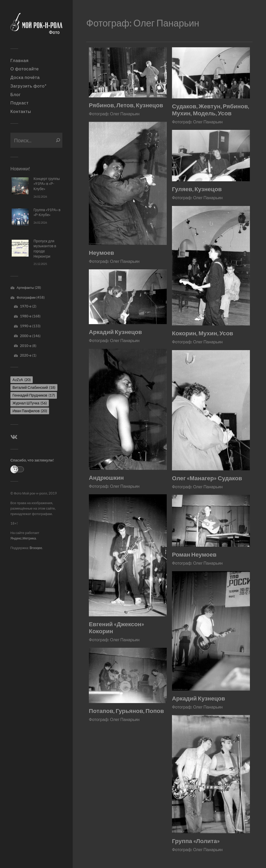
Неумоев (101, 253)
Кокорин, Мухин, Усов (203, 333)
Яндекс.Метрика (23, 538)
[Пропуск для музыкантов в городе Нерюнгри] (20, 248)
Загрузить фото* (29, 86)
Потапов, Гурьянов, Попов (126, 711)
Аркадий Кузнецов (115, 332)
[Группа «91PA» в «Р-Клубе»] (20, 217)
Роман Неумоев (194, 554)
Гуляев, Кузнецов (197, 189)
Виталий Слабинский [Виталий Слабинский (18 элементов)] (34, 387)
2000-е (26, 336)
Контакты (21, 111)
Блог (16, 95)
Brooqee (36, 548)
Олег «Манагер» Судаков (207, 478)
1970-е (26, 306)
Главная (19, 61)
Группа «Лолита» (196, 841)
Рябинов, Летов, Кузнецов (126, 105)
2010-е (26, 346)
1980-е (26, 316)
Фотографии (26, 297)
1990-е (26, 326)
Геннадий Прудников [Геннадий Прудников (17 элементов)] (34, 395)
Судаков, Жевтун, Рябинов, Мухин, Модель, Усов (211, 110)
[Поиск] (58, 140)
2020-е (26, 355)
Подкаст (19, 103)
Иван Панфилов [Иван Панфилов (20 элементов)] (30, 411)
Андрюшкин (106, 478)
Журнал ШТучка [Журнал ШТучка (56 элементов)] (30, 403)
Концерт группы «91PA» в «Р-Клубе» (47, 184)
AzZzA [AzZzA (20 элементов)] (22, 380)
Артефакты (25, 288)
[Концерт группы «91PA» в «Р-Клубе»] (20, 186)
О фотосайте (25, 69)
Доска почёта (25, 77)
